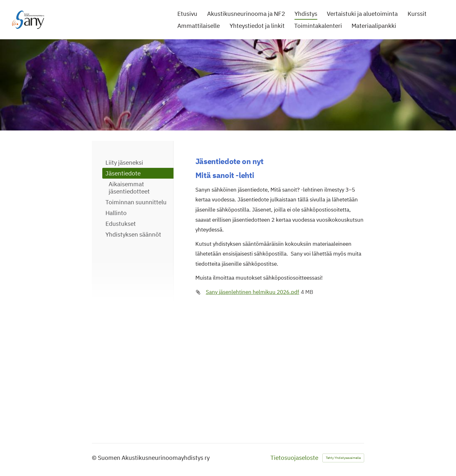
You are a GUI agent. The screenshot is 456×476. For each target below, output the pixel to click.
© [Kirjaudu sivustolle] (95, 458)
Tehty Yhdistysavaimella (343, 458)
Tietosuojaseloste (294, 458)
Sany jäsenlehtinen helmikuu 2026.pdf (253, 292)
